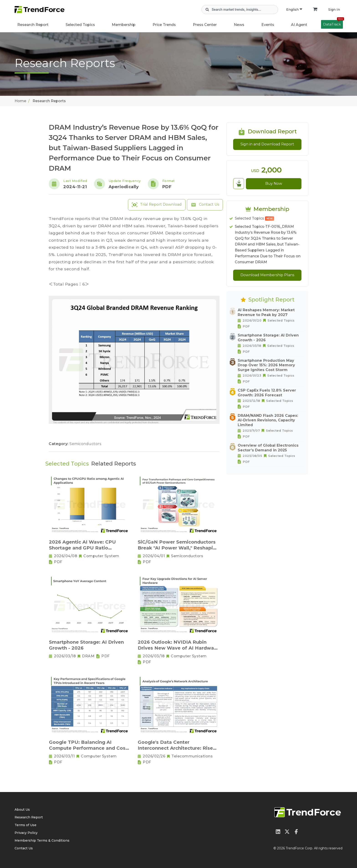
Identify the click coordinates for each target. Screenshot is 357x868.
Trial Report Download (157, 205)
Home (20, 101)
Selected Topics (254, 218)
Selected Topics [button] (80, 25)
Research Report (33, 25)
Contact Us (205, 205)
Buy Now (274, 183)
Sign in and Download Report (267, 144)
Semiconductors (85, 444)
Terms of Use (25, 825)
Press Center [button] (205, 25)
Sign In (334, 10)
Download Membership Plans (267, 275)
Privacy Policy (26, 833)
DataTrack (333, 23)
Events (268, 25)
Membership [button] (124, 25)
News (239, 25)
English (294, 10)
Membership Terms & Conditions (42, 840)
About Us (22, 810)
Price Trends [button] (164, 25)
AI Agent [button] (299, 25)
